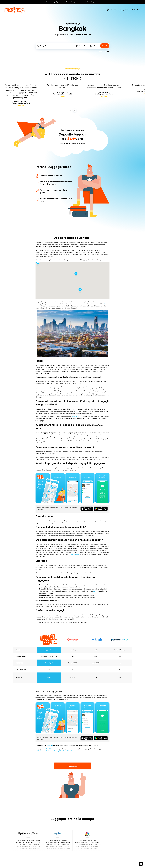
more (26, 98)
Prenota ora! (72, 766)
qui (43, 523)
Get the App (136, 10)
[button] (141, 864)
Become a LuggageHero (120, 10)
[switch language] (108, 10)
